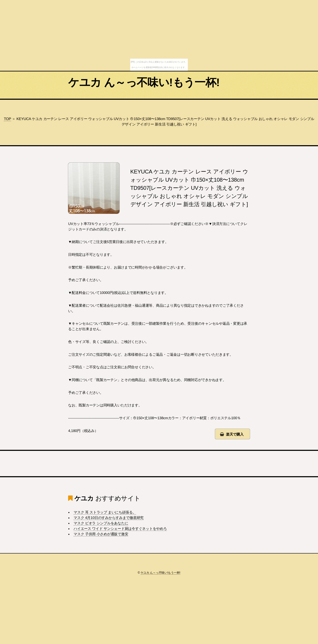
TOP (7, 119)
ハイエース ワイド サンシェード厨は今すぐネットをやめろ (120, 529)
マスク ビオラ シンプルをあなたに (101, 523)
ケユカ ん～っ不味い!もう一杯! (144, 82)
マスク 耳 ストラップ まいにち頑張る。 (105, 512)
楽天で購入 (235, 434)
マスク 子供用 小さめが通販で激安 (101, 534)
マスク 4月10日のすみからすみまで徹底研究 (109, 518)
